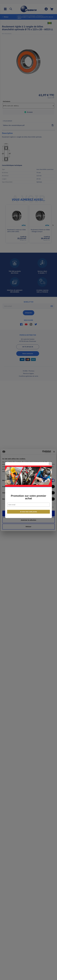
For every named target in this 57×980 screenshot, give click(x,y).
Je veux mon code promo (28, 512)
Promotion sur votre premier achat (28, 497)
